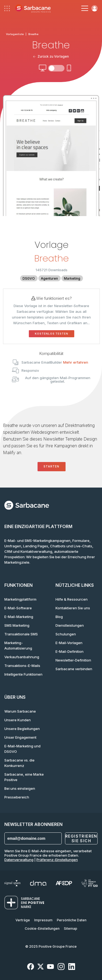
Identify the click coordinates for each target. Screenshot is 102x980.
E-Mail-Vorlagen (69, 643)
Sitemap (71, 928)
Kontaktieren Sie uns (73, 608)
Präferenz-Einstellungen (57, 860)
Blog (59, 617)
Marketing (72, 278)
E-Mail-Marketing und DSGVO (22, 749)
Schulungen (66, 634)
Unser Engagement (20, 737)
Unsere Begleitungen (22, 729)
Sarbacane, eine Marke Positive (24, 777)
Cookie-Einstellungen (42, 928)
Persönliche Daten (72, 920)
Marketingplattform (20, 599)
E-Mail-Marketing (19, 617)
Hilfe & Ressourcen (72, 599)
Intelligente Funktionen (23, 674)
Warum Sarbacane (20, 711)
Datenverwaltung (19, 860)
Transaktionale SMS (21, 634)
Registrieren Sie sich (81, 838)
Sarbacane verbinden (74, 669)
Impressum (43, 920)
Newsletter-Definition (73, 660)
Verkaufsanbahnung (22, 657)
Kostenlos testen (52, 334)
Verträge (23, 920)
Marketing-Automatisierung (18, 645)
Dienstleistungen (70, 625)
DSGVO (29, 278)
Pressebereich (17, 797)
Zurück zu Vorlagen (51, 56)
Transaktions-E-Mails (22, 666)
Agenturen (49, 278)
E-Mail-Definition (69, 651)
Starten (51, 466)
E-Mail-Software (18, 608)
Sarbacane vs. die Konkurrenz (19, 763)
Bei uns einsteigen (20, 788)
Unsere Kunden (18, 720)
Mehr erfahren (76, 362)
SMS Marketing (17, 625)
